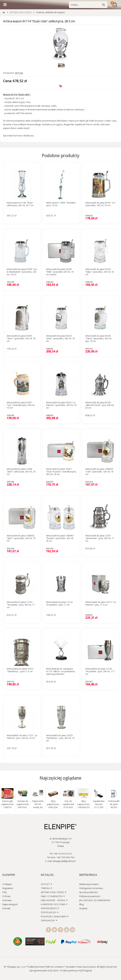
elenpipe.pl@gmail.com (64, 861)
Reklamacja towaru (89, 884)
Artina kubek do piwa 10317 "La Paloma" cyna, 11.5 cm (100, 603)
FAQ (4, 892)
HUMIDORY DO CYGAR (53, 904)
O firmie (6, 896)
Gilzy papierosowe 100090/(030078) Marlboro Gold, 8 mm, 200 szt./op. (83, 804)
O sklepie (7, 884)
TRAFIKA (45, 888)
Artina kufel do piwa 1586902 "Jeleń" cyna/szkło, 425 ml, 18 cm (21, 538)
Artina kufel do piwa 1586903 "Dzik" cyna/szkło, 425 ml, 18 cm (99, 472)
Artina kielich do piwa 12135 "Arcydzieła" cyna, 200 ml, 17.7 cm (100, 671)
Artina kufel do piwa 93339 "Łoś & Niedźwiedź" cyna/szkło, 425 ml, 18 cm (22, 272)
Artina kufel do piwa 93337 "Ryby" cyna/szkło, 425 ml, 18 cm (99, 272)
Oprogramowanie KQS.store (44, 970)
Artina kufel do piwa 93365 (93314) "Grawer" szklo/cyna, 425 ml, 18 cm (114, 804)
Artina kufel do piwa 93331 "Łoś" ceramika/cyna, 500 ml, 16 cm (21, 405)
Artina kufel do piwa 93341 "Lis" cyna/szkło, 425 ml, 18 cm (100, 204)
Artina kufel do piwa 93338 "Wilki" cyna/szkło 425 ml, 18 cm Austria (60, 272)
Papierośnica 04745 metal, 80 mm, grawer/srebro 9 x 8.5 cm (38, 804)
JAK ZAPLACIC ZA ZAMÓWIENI (95, 900)
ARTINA (19, 73)
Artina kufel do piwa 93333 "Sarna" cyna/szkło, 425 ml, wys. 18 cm (98, 338)
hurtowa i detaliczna (23, 135)
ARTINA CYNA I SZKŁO (21, 12)
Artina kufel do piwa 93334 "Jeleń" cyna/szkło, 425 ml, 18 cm (60, 338)
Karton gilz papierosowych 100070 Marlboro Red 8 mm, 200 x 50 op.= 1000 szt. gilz (8, 804)
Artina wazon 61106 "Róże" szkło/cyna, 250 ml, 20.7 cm (20, 204)
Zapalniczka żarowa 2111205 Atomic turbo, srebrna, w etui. (99, 804)
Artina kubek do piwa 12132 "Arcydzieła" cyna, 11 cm (59, 603)
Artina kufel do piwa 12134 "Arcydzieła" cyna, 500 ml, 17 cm (21, 605)
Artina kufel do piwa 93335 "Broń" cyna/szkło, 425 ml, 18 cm (21, 338)
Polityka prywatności (90, 896)
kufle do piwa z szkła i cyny (103, 121)
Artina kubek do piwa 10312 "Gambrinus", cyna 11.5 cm (20, 670)
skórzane (105, 124)
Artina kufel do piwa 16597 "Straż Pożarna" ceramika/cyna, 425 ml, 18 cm (61, 472)
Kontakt (6, 908)
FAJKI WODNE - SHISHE (53, 900)
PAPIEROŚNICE (49, 908)
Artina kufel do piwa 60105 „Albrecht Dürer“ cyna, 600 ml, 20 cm (100, 405)
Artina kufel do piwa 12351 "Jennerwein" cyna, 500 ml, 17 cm (100, 538)
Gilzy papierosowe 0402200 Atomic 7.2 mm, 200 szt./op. (53, 804)
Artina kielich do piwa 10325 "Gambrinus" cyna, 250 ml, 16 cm (60, 738)
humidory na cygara (52, 124)
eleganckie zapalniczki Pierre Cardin (81, 124)
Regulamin (8, 888)
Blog (81, 904)
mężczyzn (74, 121)
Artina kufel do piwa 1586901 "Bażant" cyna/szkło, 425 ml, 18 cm (60, 538)
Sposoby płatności (88, 892)
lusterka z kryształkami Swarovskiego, (22, 124)
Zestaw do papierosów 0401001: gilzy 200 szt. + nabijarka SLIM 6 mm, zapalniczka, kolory (23, 804)
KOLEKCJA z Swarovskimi (54, 916)
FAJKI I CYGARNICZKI (52, 896)
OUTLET (45, 884)
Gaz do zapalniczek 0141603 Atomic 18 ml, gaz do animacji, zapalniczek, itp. (68, 804)
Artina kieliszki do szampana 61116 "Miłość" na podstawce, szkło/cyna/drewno (61, 671)
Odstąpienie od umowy (91, 888)
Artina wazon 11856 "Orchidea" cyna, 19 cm (61, 204)
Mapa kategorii (10, 904)
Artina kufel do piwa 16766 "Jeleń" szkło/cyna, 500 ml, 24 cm (21, 472)
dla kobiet (62, 121)
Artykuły (83, 908)
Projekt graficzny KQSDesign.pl (76, 970)
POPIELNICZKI (48, 912)
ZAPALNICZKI (48, 920)
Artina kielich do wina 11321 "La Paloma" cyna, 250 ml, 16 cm (22, 737)
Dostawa (7, 900)
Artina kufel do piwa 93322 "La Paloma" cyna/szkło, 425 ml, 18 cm (61, 405)
